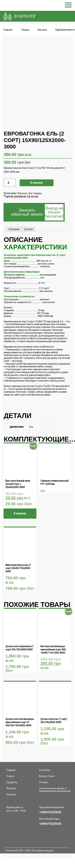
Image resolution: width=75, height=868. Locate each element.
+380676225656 (50, 800)
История (11, 777)
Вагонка (23, 182)
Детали (29, 218)
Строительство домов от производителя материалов (55, 778)
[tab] (14, 218)
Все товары (35, 182)
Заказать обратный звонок (37, 200)
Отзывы (44, 770)
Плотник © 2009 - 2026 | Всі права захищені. (30, 839)
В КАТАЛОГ (25, 16)
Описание (14, 218)
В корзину (36, 171)
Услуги (10, 764)
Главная (8, 30)
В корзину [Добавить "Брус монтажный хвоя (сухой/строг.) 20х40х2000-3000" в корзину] (20, 502)
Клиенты (11, 783)
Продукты (12, 770)
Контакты (45, 758)
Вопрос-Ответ (47, 764)
